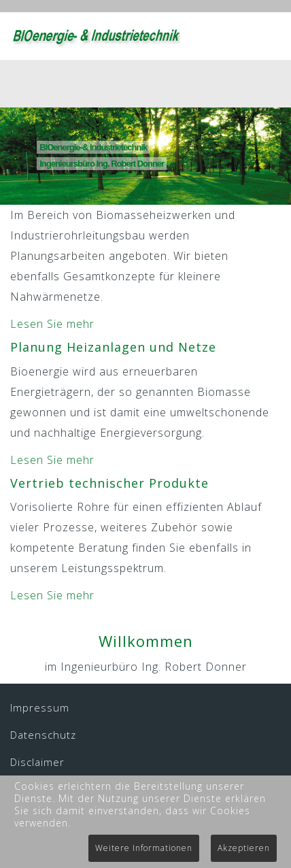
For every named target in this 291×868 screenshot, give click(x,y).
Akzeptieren (244, 848)
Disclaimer (37, 762)
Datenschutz (43, 735)
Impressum (40, 707)
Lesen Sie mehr (52, 324)
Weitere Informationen (144, 848)
